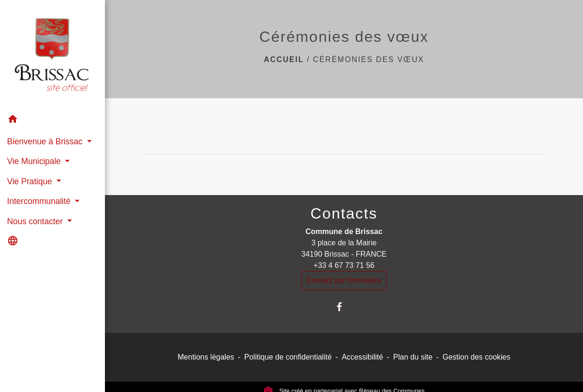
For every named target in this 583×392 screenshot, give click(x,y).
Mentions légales (206, 357)
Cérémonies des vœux (368, 59)
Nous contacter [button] (36, 221)
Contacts (344, 213)
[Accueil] (52, 55)
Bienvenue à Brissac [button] (46, 141)
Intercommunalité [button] (40, 201)
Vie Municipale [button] (35, 161)
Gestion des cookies (476, 357)
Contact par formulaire (344, 280)
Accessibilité (362, 357)
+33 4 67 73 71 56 (344, 265)
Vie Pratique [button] (31, 181)
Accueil (284, 59)
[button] (52, 121)
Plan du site (413, 357)
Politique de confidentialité (288, 357)
